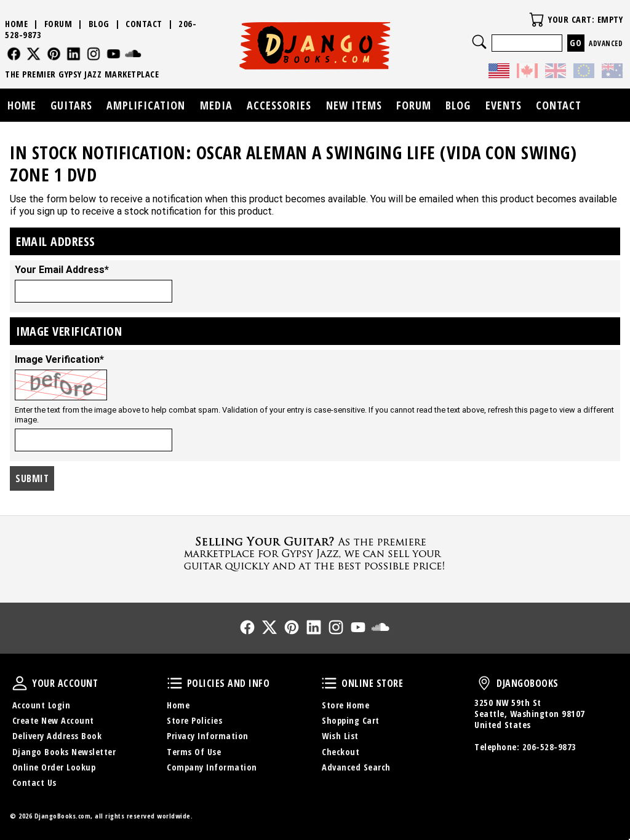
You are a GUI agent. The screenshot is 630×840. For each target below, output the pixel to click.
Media (216, 105)
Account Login (42, 705)
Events (504, 105)
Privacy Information (208, 736)
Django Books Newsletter (64, 752)
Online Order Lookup (54, 767)
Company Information (212, 767)
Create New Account (53, 720)
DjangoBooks (484, 683)
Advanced (606, 43)
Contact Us (34, 783)
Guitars (71, 105)
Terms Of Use (194, 752)
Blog (99, 24)
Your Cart (536, 20)
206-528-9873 (549, 747)
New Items (354, 105)
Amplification (146, 105)
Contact (144, 24)
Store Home (345, 705)
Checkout (341, 752)
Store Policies (194, 720)
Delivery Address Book (57, 736)
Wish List (340, 736)
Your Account (20, 683)
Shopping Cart (351, 720)
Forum (58, 24)
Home (16, 24)
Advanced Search (356, 767)
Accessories (279, 105)
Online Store (329, 683)
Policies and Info (175, 683)
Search (479, 42)
